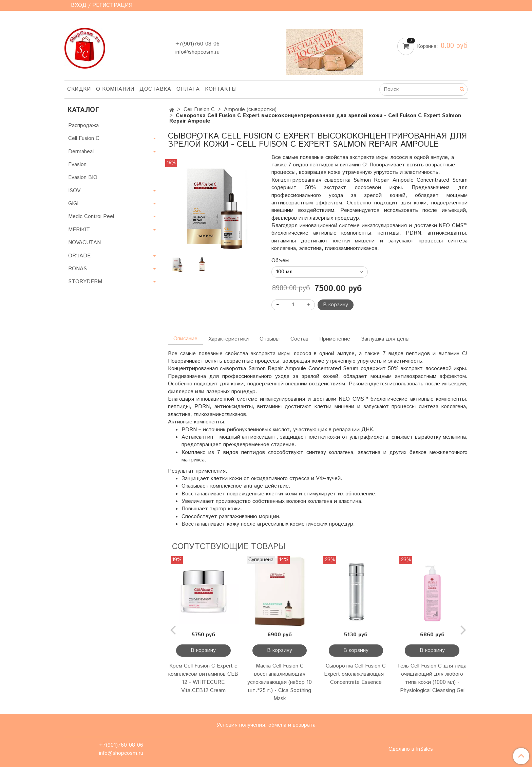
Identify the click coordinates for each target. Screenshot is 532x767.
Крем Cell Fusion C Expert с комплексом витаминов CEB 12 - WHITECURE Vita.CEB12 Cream (203, 678)
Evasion (77, 165)
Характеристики (229, 339)
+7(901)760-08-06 (197, 44)
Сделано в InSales (411, 749)
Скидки (79, 89)
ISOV (74, 191)
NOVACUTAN (84, 243)
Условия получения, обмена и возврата (266, 725)
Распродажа (83, 125)
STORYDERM (85, 282)
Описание (185, 339)
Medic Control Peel (91, 216)
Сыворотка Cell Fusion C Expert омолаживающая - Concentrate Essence (356, 674)
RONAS (78, 269)
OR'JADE (79, 256)
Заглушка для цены (385, 339)
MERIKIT (79, 230)
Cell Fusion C (199, 109)
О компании (115, 89)
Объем (280, 261)
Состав (299, 339)
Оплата (188, 89)
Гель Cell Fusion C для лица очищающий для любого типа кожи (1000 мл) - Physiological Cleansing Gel (432, 678)
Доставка (155, 89)
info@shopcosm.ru (197, 52)
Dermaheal (81, 152)
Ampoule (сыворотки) (250, 109)
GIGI (73, 204)
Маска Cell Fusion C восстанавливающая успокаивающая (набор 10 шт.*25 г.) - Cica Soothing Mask (280, 682)
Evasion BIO (83, 177)
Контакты (221, 89)
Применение (335, 339)
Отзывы (270, 339)
